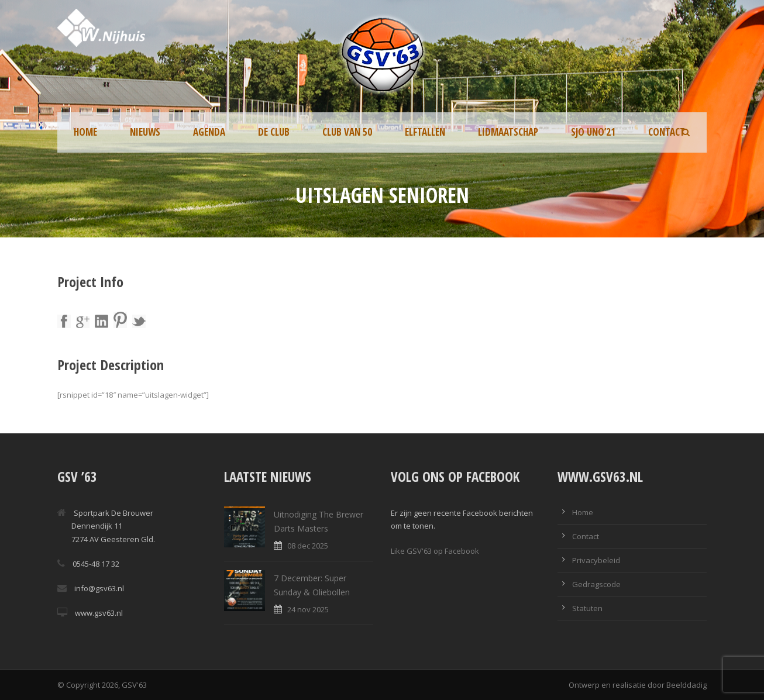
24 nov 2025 (308, 609)
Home (85, 132)
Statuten (587, 608)
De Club (274, 132)
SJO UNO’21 (593, 132)
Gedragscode (596, 584)
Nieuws (145, 132)
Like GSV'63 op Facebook (435, 551)
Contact (667, 132)
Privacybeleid (596, 560)
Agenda (209, 132)
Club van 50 (347, 132)
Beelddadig (686, 685)
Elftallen (425, 132)
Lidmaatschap (508, 132)
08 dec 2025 (308, 546)
